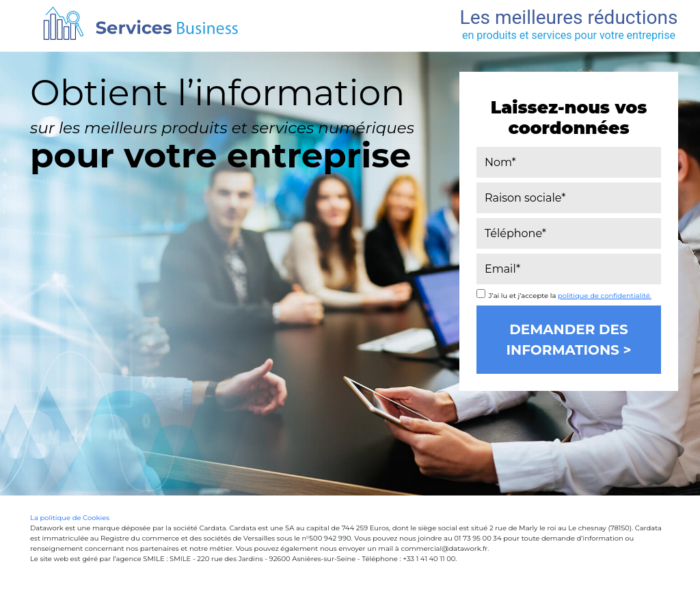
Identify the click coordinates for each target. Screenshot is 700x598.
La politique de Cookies (70, 518)
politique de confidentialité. (605, 296)
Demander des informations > (568, 340)
